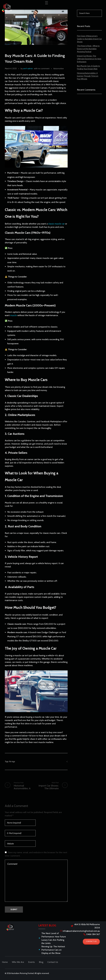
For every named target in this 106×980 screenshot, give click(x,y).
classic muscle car (56, 224)
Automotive (59, 68)
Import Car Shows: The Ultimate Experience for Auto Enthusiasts (89, 59)
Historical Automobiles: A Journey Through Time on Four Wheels (88, 76)
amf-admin (28, 68)
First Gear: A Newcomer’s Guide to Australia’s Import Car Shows (89, 39)
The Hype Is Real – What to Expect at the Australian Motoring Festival (88, 49)
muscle (14, 315)
